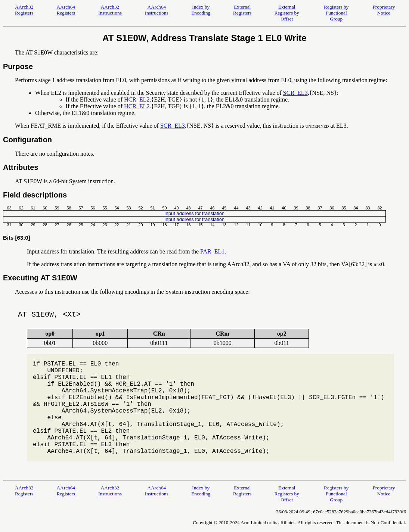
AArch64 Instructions (157, 10)
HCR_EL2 (137, 99)
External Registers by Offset (287, 13)
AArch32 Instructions (110, 10)
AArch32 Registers (24, 10)
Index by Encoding (201, 10)
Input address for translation (194, 213)
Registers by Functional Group (336, 13)
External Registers (242, 10)
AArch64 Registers (66, 10)
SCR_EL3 (295, 93)
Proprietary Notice (384, 10)
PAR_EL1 (212, 251)
